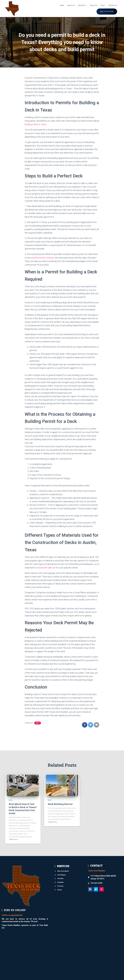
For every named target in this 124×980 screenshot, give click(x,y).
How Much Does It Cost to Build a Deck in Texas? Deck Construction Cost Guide (23, 809)
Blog (103, 5)
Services (82, 5)
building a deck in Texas (36, 124)
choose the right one (46, 567)
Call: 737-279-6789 (107, 12)
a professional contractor (43, 258)
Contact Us (113, 5)
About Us (71, 5)
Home (62, 5)
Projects (94, 5)
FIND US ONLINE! (15, 910)
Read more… (14, 839)
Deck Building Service (60, 804)
